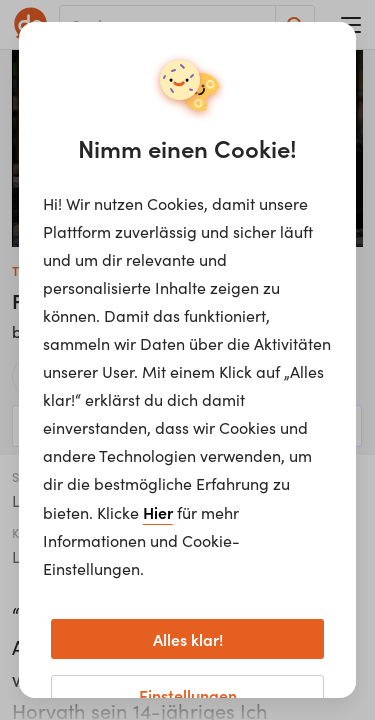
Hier (158, 512)
